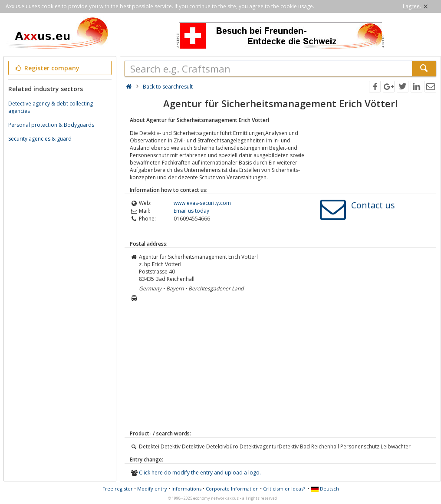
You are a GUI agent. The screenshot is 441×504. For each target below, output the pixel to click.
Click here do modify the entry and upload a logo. (200, 473)
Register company (47, 68)
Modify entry (152, 489)
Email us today (191, 211)
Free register (118, 489)
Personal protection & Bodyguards (51, 125)
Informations (186, 489)
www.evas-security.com (202, 203)
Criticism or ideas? (284, 489)
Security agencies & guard (40, 139)
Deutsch (325, 489)
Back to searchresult (168, 87)
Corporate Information (232, 489)
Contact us (373, 205)
